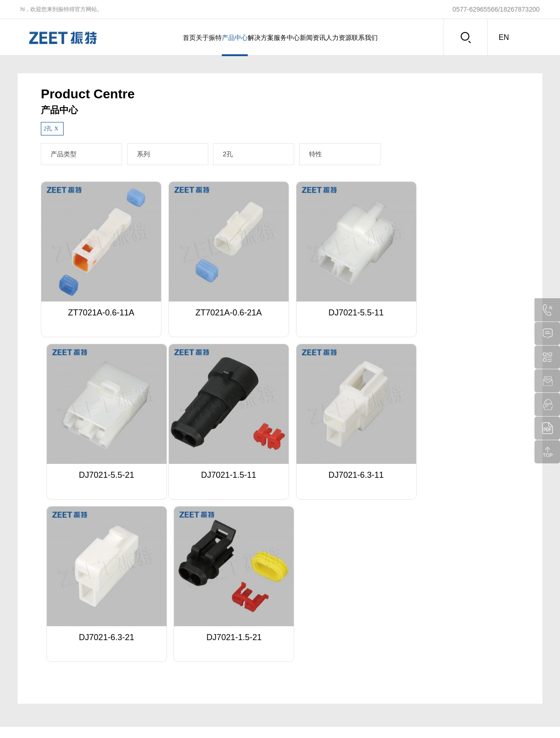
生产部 (311, 663)
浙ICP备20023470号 (402, 715)
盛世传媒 (527, 715)
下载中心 (148, 651)
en (504, 37)
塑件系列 (92, 640)
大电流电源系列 (100, 674)
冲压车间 (314, 674)
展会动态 (258, 640)
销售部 (311, 651)
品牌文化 (36, 651)
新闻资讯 (330, 38)
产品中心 (217, 38)
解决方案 (255, 38)
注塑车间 (314, 686)
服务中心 (292, 38)
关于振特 (180, 38)
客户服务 (148, 640)
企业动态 (258, 628)
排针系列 (92, 663)
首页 (148, 38)
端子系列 (92, 628)
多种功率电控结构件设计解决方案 (233, 640)
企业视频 (36, 663)
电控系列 (92, 651)
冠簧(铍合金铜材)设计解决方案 (230, 628)
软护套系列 (95, 686)
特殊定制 (148, 628)
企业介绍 (36, 628)
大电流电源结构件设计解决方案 (231, 651)
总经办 (311, 628)
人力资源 (367, 38)
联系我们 (405, 38)
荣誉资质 (36, 640)
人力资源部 (317, 640)
